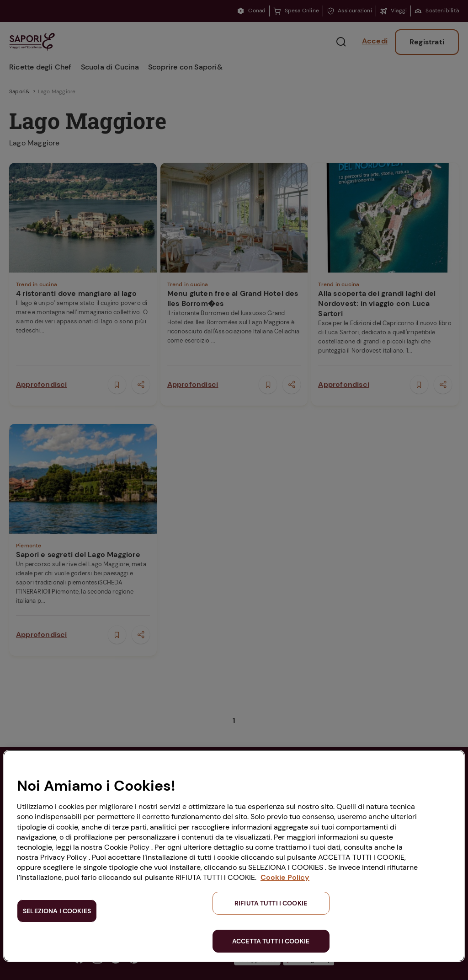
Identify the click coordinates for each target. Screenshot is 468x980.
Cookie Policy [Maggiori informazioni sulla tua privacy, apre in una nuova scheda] (285, 877)
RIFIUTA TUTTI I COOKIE (271, 903)
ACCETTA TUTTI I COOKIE (271, 941)
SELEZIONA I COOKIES (57, 911)
